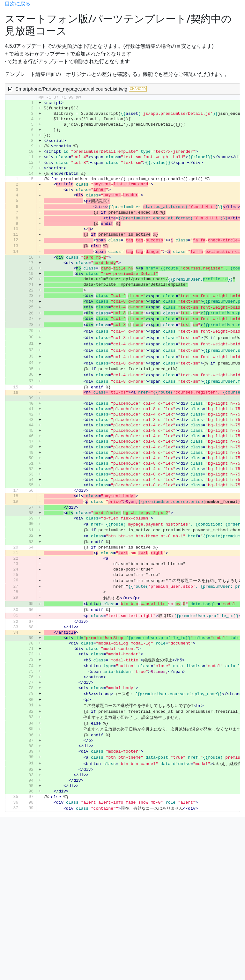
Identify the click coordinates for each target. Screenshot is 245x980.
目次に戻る (18, 4)
